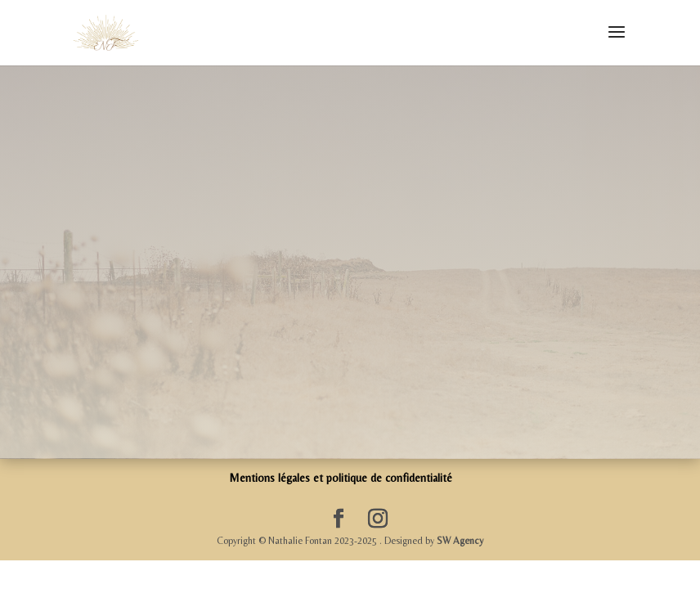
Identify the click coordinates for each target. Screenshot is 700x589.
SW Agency (460, 541)
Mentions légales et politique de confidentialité (341, 478)
